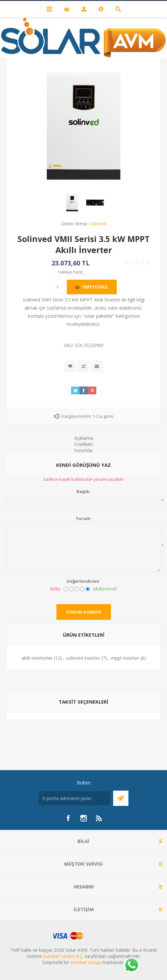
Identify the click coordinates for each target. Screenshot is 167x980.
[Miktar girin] (58, 287)
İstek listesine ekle (70, 366)
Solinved (98, 224)
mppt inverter (125, 658)
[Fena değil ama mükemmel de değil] (77, 589)
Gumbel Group (86, 962)
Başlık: (83, 491)
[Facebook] (68, 818)
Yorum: (84, 518)
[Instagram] (84, 818)
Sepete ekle (95, 287)
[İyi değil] (71, 589)
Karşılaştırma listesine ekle (83, 366)
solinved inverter (83, 658)
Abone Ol (121, 798)
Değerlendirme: (83, 581)
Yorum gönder (84, 612)
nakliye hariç (71, 272)
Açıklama (84, 438)
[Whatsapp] (131, 965)
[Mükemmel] (88, 589)
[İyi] (82, 589)
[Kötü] (66, 589)
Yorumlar (83, 450)
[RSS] (99, 818)
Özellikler (84, 444)
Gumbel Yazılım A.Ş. (63, 956)
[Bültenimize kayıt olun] (74, 798)
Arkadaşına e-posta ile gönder (97, 366)
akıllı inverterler (37, 658)
